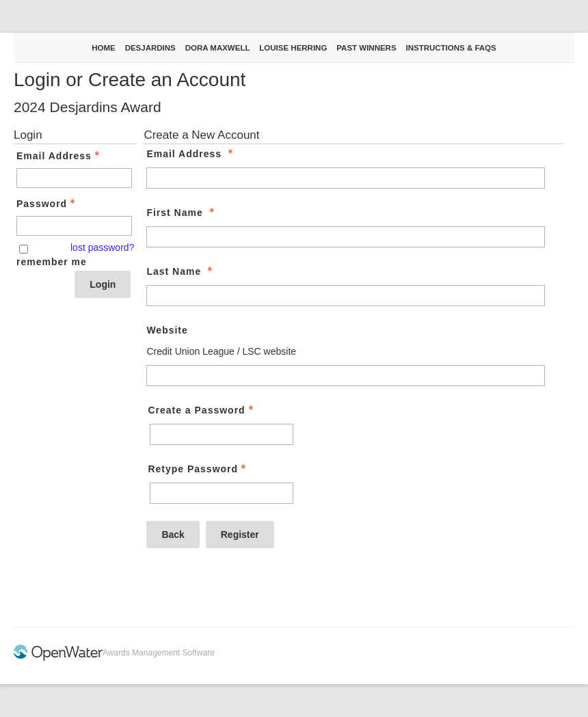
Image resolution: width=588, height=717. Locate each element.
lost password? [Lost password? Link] (102, 247)
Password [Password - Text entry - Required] (47, 204)
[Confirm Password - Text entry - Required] (222, 493)
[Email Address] (346, 178)
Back (173, 535)
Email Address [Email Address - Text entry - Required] (59, 156)
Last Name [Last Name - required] (181, 271)
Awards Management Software (159, 653)
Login (103, 284)
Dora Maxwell (218, 48)
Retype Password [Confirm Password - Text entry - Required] (198, 469)
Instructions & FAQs (451, 48)
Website (167, 330)
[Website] (346, 376)
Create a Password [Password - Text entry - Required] (202, 410)
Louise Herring (293, 48)
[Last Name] (346, 296)
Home (104, 48)
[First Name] (346, 237)
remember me (52, 262)
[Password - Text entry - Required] (74, 226)
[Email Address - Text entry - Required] (74, 178)
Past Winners (366, 48)
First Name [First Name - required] (182, 213)
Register (240, 535)
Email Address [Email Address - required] (191, 154)
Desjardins (150, 48)
